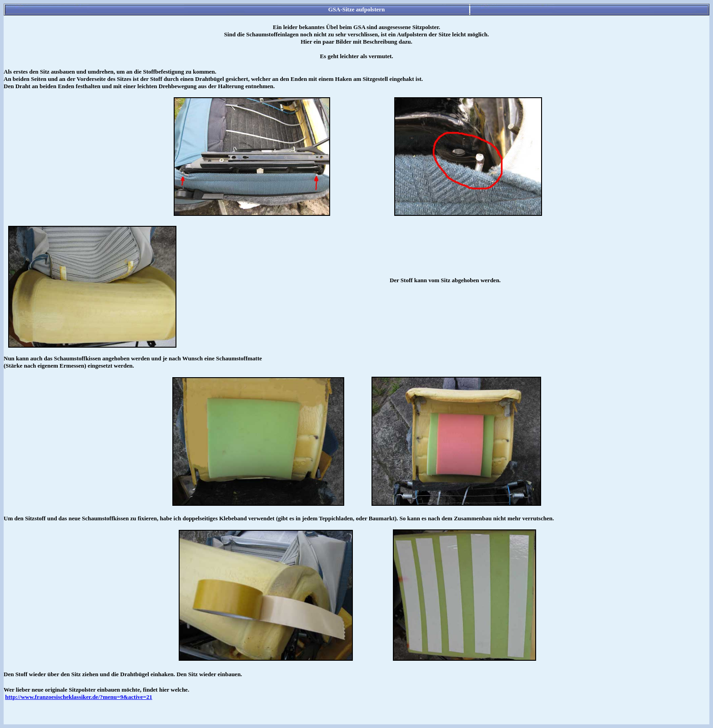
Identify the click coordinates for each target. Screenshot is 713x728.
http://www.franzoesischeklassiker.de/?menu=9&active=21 (78, 697)
